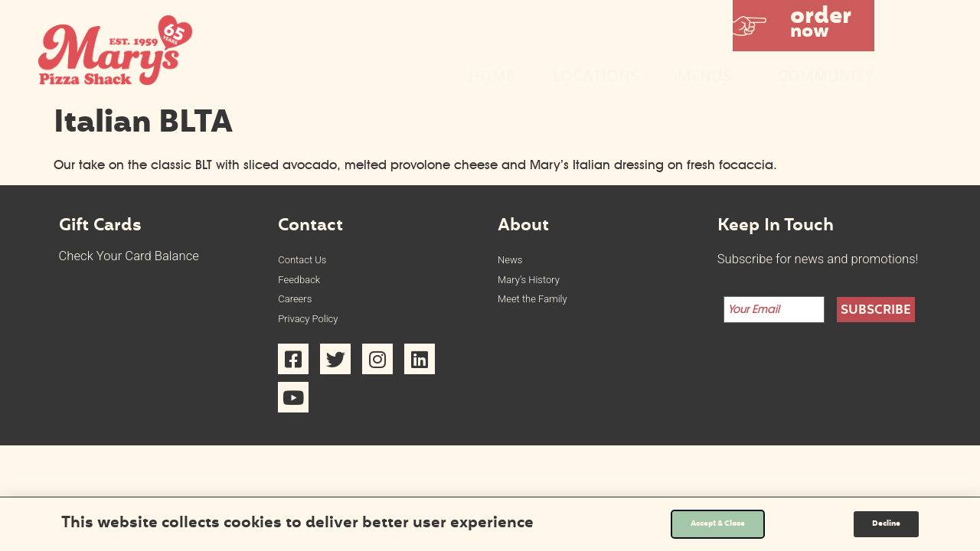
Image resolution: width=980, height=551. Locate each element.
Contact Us (309, 261)
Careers (299, 309)
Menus (709, 78)
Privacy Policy (316, 333)
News (513, 261)
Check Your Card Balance (129, 256)
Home (492, 78)
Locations (596, 78)
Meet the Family (542, 309)
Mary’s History (537, 285)
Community (826, 78)
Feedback (305, 285)
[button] (804, 26)
